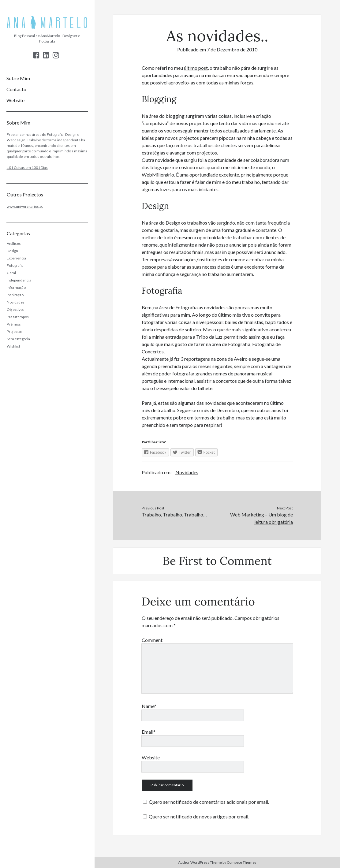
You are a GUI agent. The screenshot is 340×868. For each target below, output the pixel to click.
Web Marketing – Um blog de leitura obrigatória (262, 518)
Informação (16, 287)
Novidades (16, 302)
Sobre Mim (18, 78)
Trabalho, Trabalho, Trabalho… (174, 514)
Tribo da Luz (209, 337)
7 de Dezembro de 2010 (232, 49)
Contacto (16, 89)
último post (196, 68)
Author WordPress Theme (200, 862)
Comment (152, 640)
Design (12, 251)
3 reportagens (195, 359)
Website (15, 100)
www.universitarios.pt (25, 206)
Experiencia (16, 258)
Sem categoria (18, 339)
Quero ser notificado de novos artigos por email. (199, 816)
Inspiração (15, 295)
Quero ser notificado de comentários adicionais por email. (209, 802)
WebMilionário (158, 175)
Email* (149, 732)
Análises (14, 243)
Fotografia (15, 265)
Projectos (15, 332)
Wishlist (13, 346)
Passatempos (18, 317)
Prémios (14, 324)
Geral (11, 273)
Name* (149, 706)
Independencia (19, 280)
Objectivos (16, 309)
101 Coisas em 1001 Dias (27, 168)
